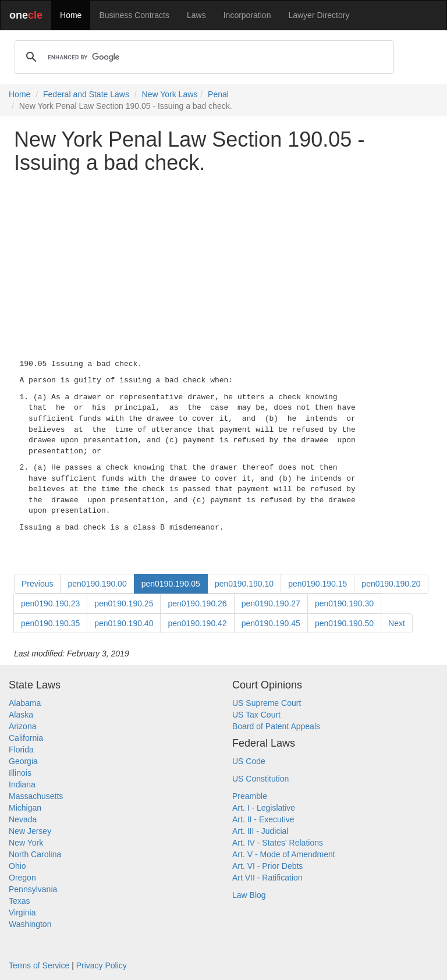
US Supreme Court (267, 703)
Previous (37, 584)
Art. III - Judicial (260, 831)
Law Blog (249, 895)
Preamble (250, 796)
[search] (203, 57)
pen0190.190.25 (124, 603)
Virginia (22, 912)
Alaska (21, 715)
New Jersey (30, 831)
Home (71, 15)
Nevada (23, 819)
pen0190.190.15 (317, 584)
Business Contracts (134, 15)
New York (26, 843)
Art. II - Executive (263, 819)
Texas (19, 901)
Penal (218, 94)
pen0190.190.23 (50, 603)
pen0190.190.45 (271, 623)
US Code (249, 761)
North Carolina (35, 854)
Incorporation (247, 15)
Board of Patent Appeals (276, 726)
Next (397, 623)
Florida (21, 750)
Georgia (23, 761)
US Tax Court (256, 715)
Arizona (22, 726)
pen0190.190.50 (344, 623)
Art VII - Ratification (267, 878)
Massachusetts (36, 796)
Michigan (25, 808)
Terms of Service (39, 965)
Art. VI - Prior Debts (267, 866)
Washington (30, 924)
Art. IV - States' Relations (278, 843)
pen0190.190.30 (344, 603)
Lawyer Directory (319, 15)
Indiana (22, 784)
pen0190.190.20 (391, 584)
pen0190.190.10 (244, 584)
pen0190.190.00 (97, 584)
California (26, 738)
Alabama (25, 703)
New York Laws (170, 94)
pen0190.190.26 (197, 603)
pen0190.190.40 (124, 623)
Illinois (20, 773)
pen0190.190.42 (197, 623)
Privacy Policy (102, 965)
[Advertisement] (223, 264)
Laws (196, 15)
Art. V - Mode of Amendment (284, 854)
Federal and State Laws (86, 94)
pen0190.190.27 (271, 603)
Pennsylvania (33, 889)
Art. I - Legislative (264, 808)
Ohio (17, 866)
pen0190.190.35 (50, 623)
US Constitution (260, 779)
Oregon (22, 878)
